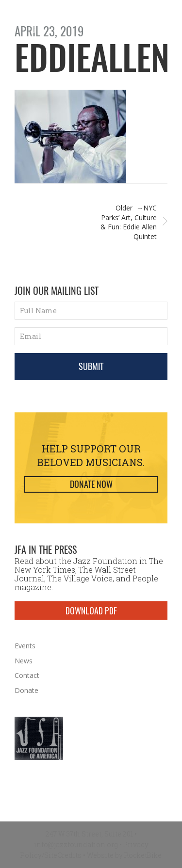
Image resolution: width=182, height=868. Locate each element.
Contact (27, 675)
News (24, 661)
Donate (26, 690)
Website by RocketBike (124, 855)
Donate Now (91, 484)
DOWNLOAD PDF (91, 611)
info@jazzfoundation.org (76, 844)
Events (25, 646)
